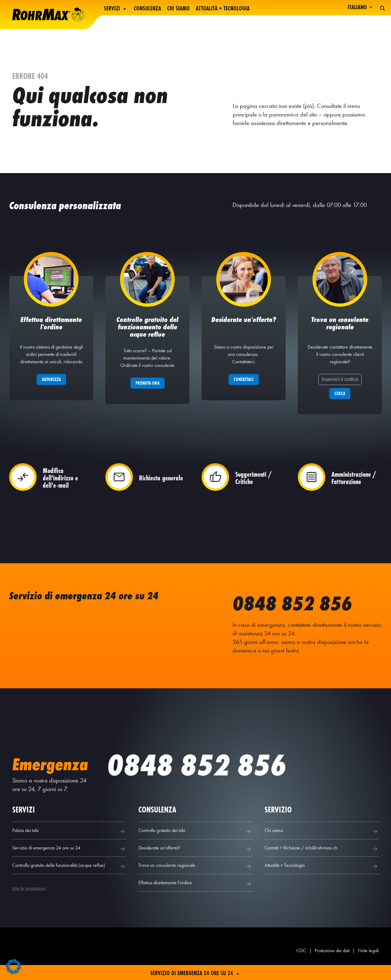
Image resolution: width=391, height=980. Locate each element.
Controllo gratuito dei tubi (195, 839)
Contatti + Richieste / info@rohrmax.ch (322, 856)
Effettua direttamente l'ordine (195, 891)
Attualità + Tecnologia (223, 9)
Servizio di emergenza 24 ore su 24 (69, 856)
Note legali (368, 958)
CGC (301, 958)
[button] (13, 967)
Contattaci (244, 387)
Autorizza (51, 387)
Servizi (116, 9)
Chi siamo (178, 9)
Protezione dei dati (332, 958)
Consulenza (147, 9)
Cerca (340, 401)
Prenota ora (148, 390)
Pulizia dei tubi (69, 839)
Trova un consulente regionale (195, 874)
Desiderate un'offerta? (195, 856)
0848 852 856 (301, 610)
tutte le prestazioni (29, 895)
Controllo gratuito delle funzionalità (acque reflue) (69, 874)
